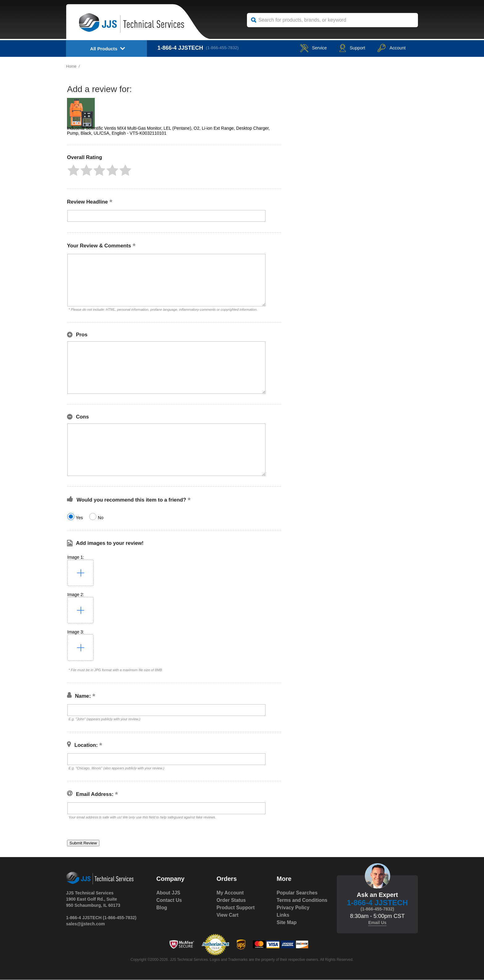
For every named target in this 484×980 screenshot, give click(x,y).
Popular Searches (297, 893)
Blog (162, 908)
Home (71, 66)
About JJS (169, 893)
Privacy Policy (293, 915)
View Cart (228, 915)
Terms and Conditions (290, 904)
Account (390, 48)
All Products (104, 49)
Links (283, 922)
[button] (73, 170)
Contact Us (169, 900)
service (305, 48)
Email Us (377, 923)
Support (347, 48)
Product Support (236, 908)
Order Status (231, 900)
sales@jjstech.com (86, 924)
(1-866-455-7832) (224, 48)
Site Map (287, 930)
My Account (230, 893)
